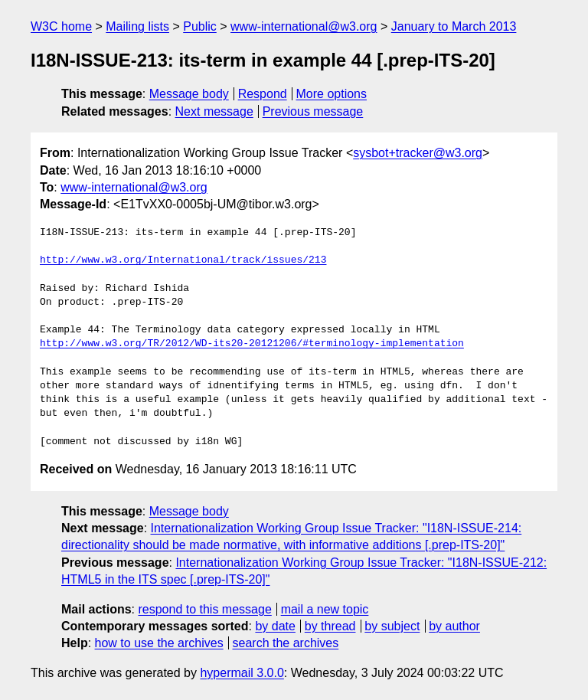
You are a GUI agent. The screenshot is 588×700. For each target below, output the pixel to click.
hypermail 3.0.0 (242, 673)
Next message (214, 111)
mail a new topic (325, 609)
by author (454, 626)
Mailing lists (137, 26)
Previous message (313, 111)
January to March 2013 (454, 26)
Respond (263, 94)
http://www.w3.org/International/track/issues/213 (183, 260)
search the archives (286, 643)
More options (332, 94)
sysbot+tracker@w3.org (418, 153)
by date (275, 626)
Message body (189, 94)
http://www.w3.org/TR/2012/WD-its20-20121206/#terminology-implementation (252, 344)
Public (200, 26)
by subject (392, 626)
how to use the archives (159, 643)
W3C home (61, 26)
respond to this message (204, 609)
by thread (330, 626)
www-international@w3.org (304, 26)
